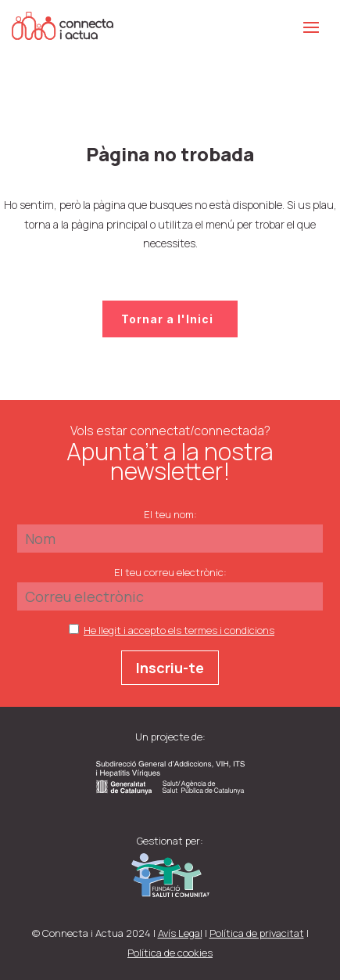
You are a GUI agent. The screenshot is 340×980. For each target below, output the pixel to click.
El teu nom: (170, 514)
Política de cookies (170, 953)
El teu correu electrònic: (170, 572)
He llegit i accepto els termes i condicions (179, 630)
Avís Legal (180, 933)
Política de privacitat (257, 933)
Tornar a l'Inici (167, 319)
